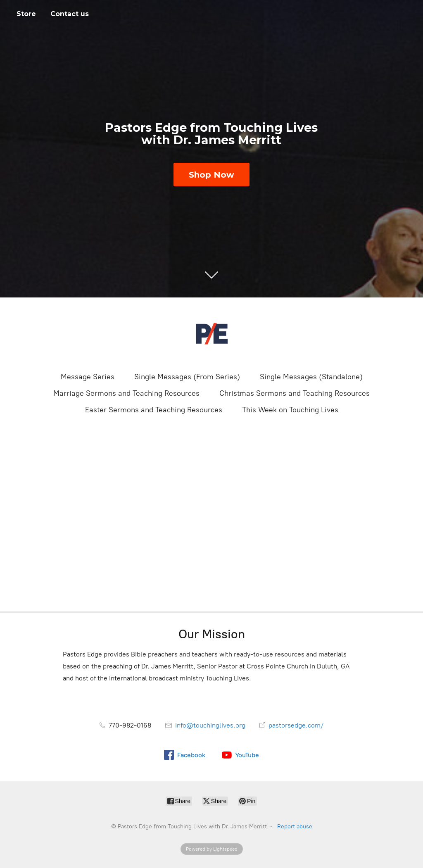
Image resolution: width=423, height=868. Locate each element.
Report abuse (295, 826)
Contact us (70, 14)
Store (26, 14)
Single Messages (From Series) (187, 377)
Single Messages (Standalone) (311, 377)
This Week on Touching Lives (290, 410)
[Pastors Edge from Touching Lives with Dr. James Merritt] (211, 334)
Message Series (88, 377)
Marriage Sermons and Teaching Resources (126, 393)
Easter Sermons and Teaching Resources (154, 410)
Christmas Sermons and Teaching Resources (295, 393)
